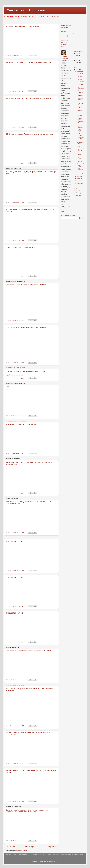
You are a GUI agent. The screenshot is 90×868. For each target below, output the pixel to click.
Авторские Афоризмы (67, 34)
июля (79, 176)
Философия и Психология (26, 10)
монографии (64, 38)
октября (79, 174)
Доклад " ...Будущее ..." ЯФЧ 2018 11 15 (21, 247)
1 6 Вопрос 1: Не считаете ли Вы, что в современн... (80, 86)
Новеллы (63, 40)
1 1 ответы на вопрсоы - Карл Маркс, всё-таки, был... (80, 129)
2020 (77, 65)
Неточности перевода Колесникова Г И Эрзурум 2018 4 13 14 (28, 651)
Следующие (11, 847)
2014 (77, 188)
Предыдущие (52, 847)
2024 (77, 56)
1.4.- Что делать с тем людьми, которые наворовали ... (80, 118)
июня (79, 178)
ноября (79, 72)
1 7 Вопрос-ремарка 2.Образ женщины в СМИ (23, 26)
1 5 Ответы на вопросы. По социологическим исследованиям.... (29, 98)
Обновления (64, 27)
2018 (77, 70)
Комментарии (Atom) (21, 850)
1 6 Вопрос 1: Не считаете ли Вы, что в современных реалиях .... (30, 62)
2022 (77, 60)
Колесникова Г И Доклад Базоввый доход (21, 425)
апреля (79, 183)
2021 (77, 63)
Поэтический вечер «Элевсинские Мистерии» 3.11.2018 (26, 285)
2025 (77, 53)
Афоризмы (64, 36)
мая (78, 181)
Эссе (62, 46)
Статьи (63, 44)
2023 (77, 58)
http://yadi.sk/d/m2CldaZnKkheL (53, 17)
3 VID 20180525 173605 (15, 541)
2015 (77, 186)
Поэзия (63, 42)
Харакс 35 (10, 387)
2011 (77, 195)
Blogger (56, 861)
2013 (77, 191)
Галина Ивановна (65, 57)
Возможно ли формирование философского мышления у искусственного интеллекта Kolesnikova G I (27, 811)
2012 (77, 193)
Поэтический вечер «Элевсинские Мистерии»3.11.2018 (26, 371)
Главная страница (31, 847)
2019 (77, 67)
